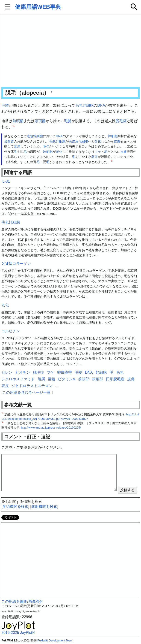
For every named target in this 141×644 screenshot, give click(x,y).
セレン (7, 372)
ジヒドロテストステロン (32, 386)
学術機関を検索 (15, 506)
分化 (98, 141)
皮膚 (117, 141)
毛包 (46, 146)
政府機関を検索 (44, 506)
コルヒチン (11, 331)
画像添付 (36, 601)
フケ (98, 152)
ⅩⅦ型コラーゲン (16, 264)
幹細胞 (113, 136)
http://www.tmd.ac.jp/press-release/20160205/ (51, 428)
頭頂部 (40, 121)
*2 (112, 161)
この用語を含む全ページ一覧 (26, 392)
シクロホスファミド (18, 379)
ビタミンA (66, 379)
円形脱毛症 (115, 379)
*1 (13, 126)
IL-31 (6, 181)
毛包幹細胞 (84, 105)
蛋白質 (9, 141)
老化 (59, 152)
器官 (94, 157)
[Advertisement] (70, 51)
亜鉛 (51, 379)
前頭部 (18, 121)
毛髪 (5, 105)
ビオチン (23, 372)
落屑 (17, 146)
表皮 (72, 141)
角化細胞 (82, 141)
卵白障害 (65, 372)
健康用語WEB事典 (38, 7)
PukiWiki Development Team (55, 641)
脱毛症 (121, 121)
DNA (101, 105)
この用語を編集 (14, 601)
